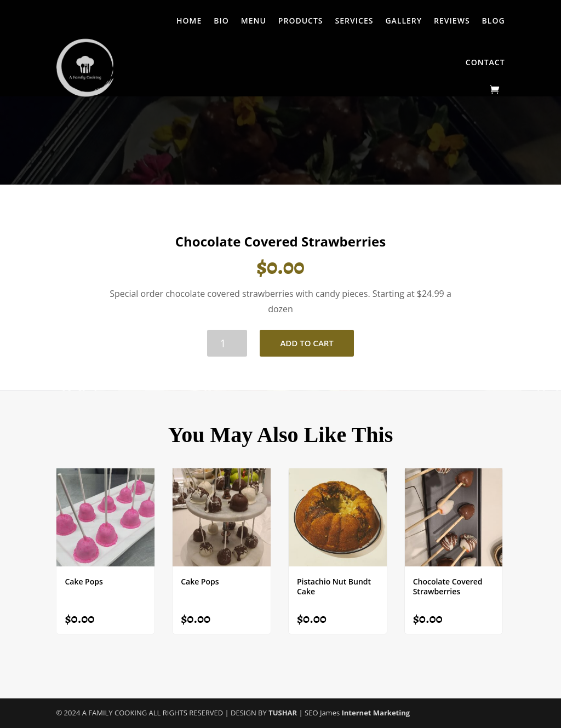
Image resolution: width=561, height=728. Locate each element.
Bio (221, 21)
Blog (494, 21)
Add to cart (307, 343)
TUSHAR (284, 713)
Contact (485, 62)
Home (189, 21)
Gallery (403, 21)
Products (301, 21)
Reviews (452, 21)
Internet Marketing (376, 713)
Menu (254, 21)
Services (354, 21)
